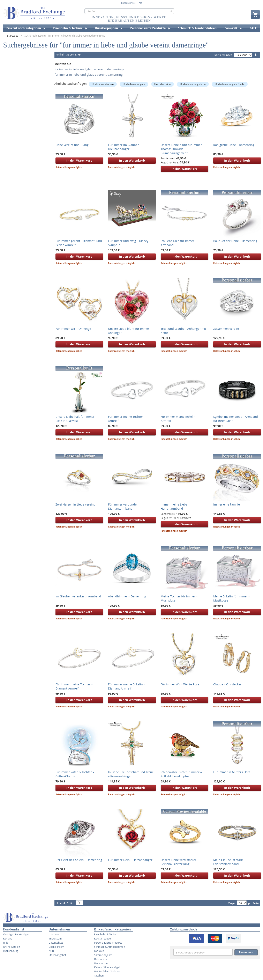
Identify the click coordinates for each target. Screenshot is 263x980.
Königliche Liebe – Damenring (234, 145)
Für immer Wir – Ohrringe (73, 329)
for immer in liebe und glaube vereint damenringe (89, 69)
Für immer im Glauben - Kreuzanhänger (125, 147)
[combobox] (129, 11)
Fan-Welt (99, 951)
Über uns (54, 934)
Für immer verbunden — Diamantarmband (125, 506)
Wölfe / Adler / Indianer (107, 971)
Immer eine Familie (227, 504)
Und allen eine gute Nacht (230, 84)
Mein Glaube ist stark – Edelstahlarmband (229, 862)
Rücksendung (11, 951)
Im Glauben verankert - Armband (78, 596)
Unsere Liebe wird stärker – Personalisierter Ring (180, 862)
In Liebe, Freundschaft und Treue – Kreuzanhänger (131, 774)
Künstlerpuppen (103, 938)
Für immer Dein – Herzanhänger (130, 860)
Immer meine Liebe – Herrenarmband (175, 506)
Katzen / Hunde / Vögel (107, 967)
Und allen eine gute (134, 84)
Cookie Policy (56, 947)
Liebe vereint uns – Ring (72, 145)
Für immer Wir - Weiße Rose (180, 684)
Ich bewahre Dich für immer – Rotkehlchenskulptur (181, 774)
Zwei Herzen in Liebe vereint (75, 504)
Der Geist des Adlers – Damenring (79, 860)
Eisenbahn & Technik (106, 934)
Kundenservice (128, 3)
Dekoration (100, 959)
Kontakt (7, 938)
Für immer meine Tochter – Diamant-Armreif (74, 686)
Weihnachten (102, 963)
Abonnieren (246, 952)
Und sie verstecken (103, 84)
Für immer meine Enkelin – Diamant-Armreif (127, 686)
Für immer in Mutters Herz (232, 772)
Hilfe (6, 943)
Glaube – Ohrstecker (227, 684)
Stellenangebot (57, 955)
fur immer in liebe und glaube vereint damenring (89, 75)
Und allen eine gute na (193, 84)
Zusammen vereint (226, 329)
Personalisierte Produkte (108, 943)
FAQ (140, 3)
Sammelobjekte (103, 955)
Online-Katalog (12, 947)
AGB (51, 951)
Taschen (99, 975)
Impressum (55, 938)
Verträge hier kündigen (16, 934)
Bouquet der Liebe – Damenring (235, 241)
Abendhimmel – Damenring (127, 596)
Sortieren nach (223, 55)
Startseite (13, 36)
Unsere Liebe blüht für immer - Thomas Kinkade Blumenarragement (182, 149)
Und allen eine (163, 84)
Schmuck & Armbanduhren (110, 947)
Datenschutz (56, 943)
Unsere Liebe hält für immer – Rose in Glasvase (76, 419)
